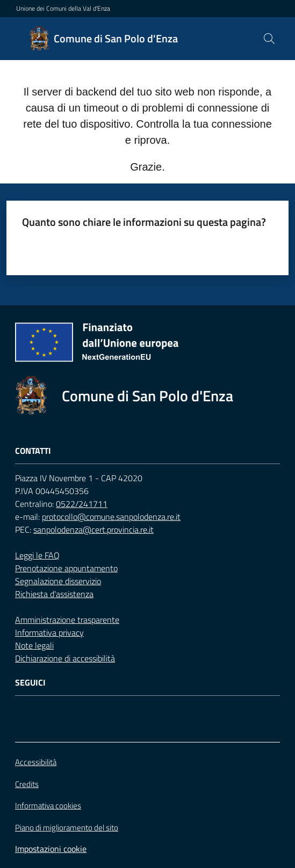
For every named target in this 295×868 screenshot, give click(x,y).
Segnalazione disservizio (58, 581)
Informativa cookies (48, 806)
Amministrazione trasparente (67, 620)
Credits (27, 784)
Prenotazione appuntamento (66, 568)
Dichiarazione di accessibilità (65, 658)
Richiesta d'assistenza (54, 594)
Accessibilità (36, 762)
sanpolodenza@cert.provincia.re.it (93, 529)
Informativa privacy (49, 632)
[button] (269, 39)
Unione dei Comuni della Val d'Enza (63, 9)
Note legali (34, 645)
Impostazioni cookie (51, 849)
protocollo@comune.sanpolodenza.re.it (111, 517)
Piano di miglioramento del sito (67, 827)
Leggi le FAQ (37, 555)
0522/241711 (82, 504)
